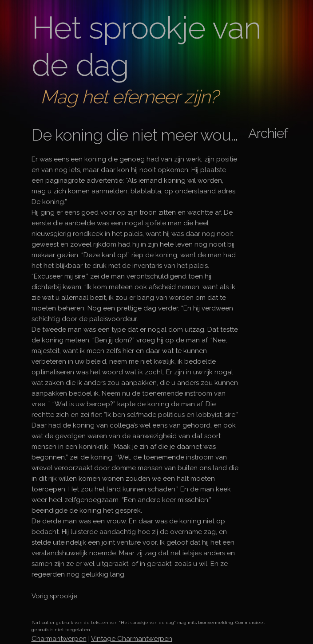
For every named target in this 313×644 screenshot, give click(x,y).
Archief (268, 133)
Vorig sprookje (54, 596)
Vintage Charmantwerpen (132, 639)
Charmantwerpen (59, 639)
